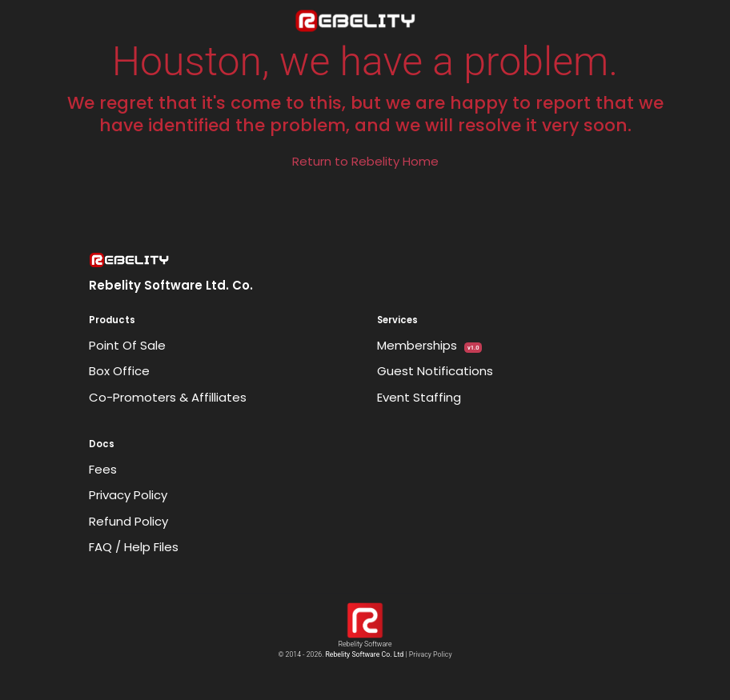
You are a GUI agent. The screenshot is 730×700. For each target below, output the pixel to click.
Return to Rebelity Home (365, 161)
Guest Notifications (435, 371)
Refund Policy (128, 521)
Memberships (429, 345)
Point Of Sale (127, 345)
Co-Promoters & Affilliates (168, 397)
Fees (103, 469)
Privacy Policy (128, 495)
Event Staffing (419, 397)
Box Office (119, 371)
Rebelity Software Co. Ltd (364, 654)
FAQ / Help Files (134, 547)
